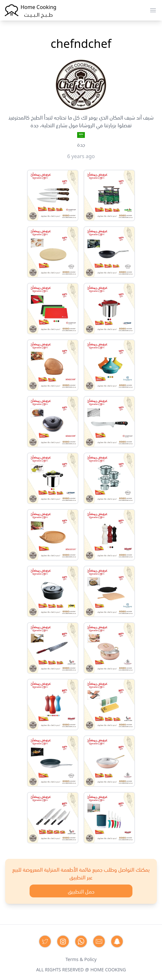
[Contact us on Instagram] (63, 941)
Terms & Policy (81, 959)
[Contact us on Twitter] (45, 941)
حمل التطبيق (81, 891)
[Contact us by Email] (99, 941)
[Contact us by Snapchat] (117, 941)
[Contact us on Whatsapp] (81, 941)
